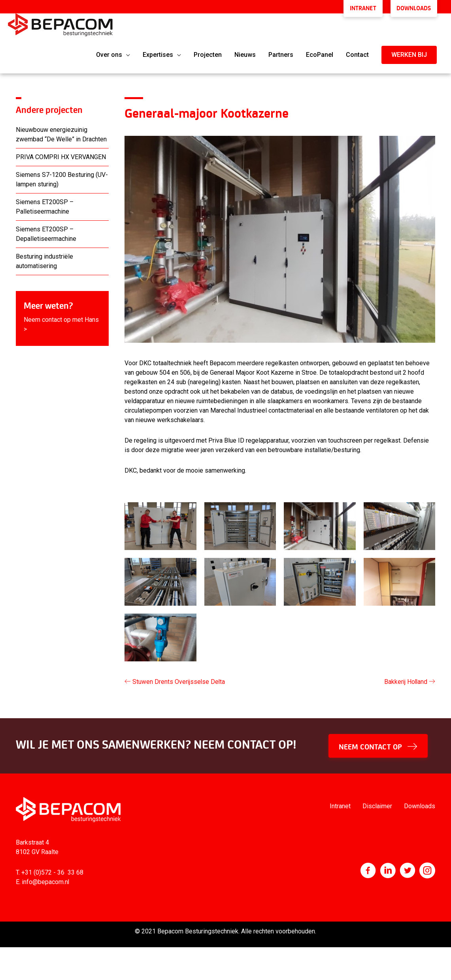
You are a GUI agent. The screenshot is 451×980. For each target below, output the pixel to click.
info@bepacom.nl (46, 880)
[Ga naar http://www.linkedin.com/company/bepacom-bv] (388, 870)
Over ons (109, 53)
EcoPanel (320, 53)
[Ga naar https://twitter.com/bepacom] (408, 870)
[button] (409, 53)
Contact (357, 53)
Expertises (158, 53)
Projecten (208, 53)
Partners (281, 53)
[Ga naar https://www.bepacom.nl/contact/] (62, 317)
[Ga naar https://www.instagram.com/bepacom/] (427, 870)
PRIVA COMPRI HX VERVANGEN (61, 155)
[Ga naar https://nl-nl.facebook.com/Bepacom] (368, 870)
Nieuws (245, 53)
